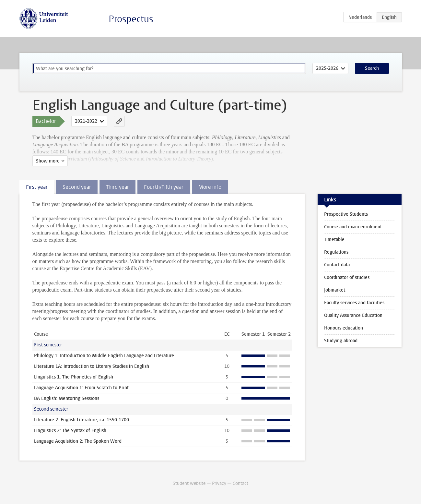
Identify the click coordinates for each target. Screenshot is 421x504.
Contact (240, 483)
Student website (189, 483)
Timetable (334, 240)
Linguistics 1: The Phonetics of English (74, 377)
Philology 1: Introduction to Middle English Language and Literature (104, 356)
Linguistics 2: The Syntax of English (70, 431)
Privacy (219, 483)
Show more (48, 161)
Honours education (344, 328)
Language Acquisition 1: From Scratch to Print (81, 388)
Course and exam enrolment (353, 227)
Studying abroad (341, 341)
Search (372, 68)
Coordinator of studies (347, 277)
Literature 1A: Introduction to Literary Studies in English (92, 366)
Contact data (337, 265)
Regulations (336, 252)
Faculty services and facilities (354, 303)
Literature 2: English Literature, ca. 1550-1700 (82, 420)
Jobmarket (335, 290)
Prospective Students (346, 214)
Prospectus (131, 19)
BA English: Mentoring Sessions (67, 398)
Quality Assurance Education (353, 315)
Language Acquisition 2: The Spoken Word (78, 441)
